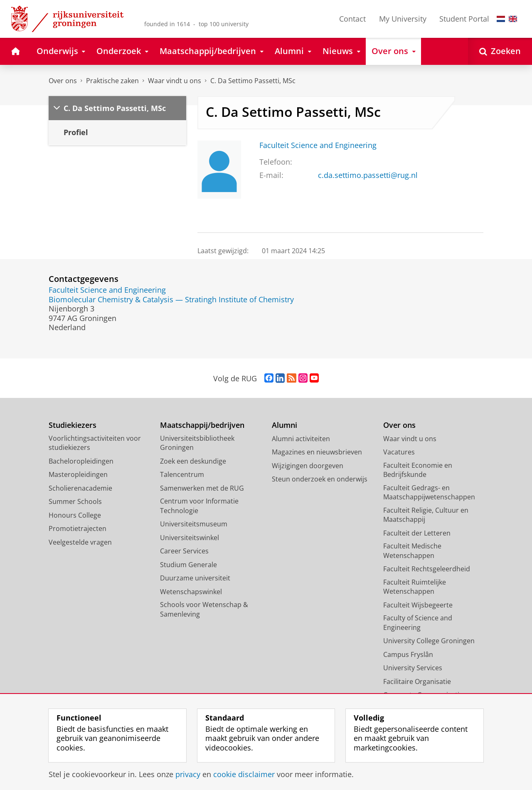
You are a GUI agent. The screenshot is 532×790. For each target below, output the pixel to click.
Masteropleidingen (78, 474)
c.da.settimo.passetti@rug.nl (368, 175)
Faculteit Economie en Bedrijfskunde (418, 470)
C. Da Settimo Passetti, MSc (253, 81)
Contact (352, 19)
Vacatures (399, 452)
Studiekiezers (73, 425)
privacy (188, 774)
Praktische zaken (112, 81)
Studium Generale (188, 565)
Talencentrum (182, 474)
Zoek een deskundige (193, 461)
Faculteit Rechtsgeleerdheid (427, 569)
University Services (413, 668)
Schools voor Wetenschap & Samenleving (204, 609)
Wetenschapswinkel (191, 592)
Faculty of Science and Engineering (418, 623)
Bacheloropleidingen (81, 461)
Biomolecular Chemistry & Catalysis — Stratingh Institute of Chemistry (171, 299)
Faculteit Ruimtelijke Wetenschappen (415, 587)
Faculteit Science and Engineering (318, 145)
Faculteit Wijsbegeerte (418, 605)
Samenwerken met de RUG (202, 488)
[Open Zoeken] (500, 51)
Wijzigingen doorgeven (308, 466)
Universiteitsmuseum (194, 524)
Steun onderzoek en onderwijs (320, 479)
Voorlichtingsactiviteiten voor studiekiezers (95, 443)
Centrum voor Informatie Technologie (199, 506)
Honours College (75, 515)
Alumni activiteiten (301, 439)
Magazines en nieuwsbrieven (317, 452)
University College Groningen (429, 641)
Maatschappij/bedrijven (202, 425)
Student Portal (464, 19)
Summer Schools (75, 501)
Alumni (284, 425)
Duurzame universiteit (195, 578)
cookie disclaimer (244, 774)
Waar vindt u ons (175, 81)
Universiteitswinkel (190, 538)
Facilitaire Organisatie (417, 681)
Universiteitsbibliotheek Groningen (197, 443)
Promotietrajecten (78, 528)
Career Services (184, 551)
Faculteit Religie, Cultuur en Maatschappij (426, 515)
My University (403, 19)
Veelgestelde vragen (80, 542)
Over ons (63, 81)
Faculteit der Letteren (417, 533)
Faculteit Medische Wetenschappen (412, 551)
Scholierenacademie (80, 488)
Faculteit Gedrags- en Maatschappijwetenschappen (429, 493)
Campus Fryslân (408, 654)
